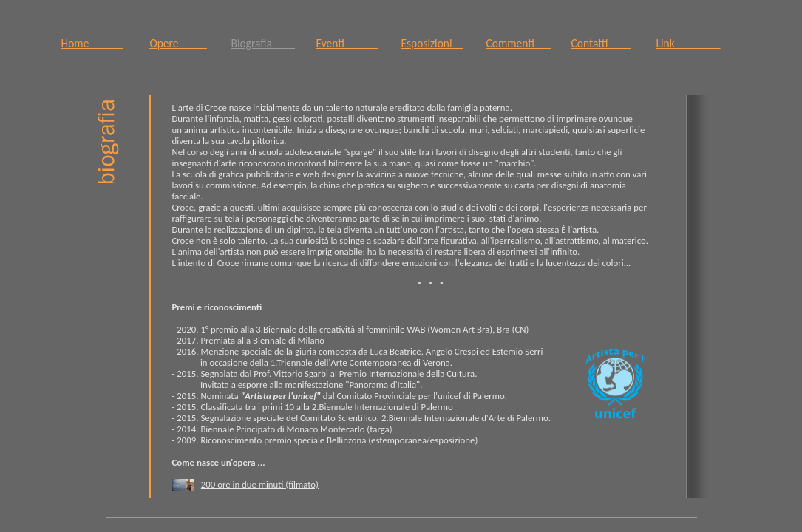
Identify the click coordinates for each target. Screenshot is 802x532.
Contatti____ (601, 43)
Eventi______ (348, 43)
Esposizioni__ (432, 43)
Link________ (689, 43)
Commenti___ (519, 43)
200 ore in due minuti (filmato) (260, 484)
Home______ (92, 43)
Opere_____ (179, 43)
